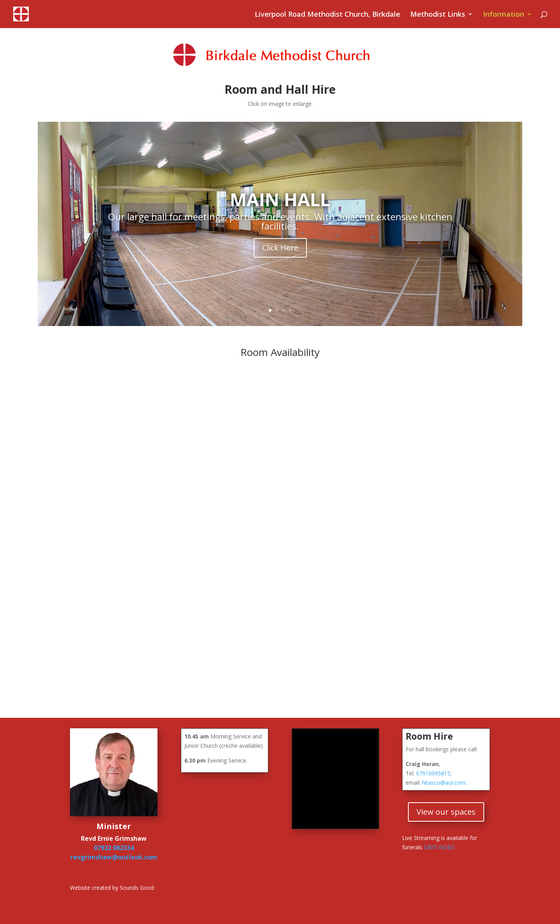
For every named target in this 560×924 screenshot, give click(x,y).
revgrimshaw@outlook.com (114, 857)
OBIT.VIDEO (439, 847)
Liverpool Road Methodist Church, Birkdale (327, 15)
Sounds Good (137, 888)
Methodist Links (438, 15)
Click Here (280, 248)
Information (504, 15)
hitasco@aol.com (444, 783)
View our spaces (446, 812)
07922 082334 (114, 848)
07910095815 (433, 773)
